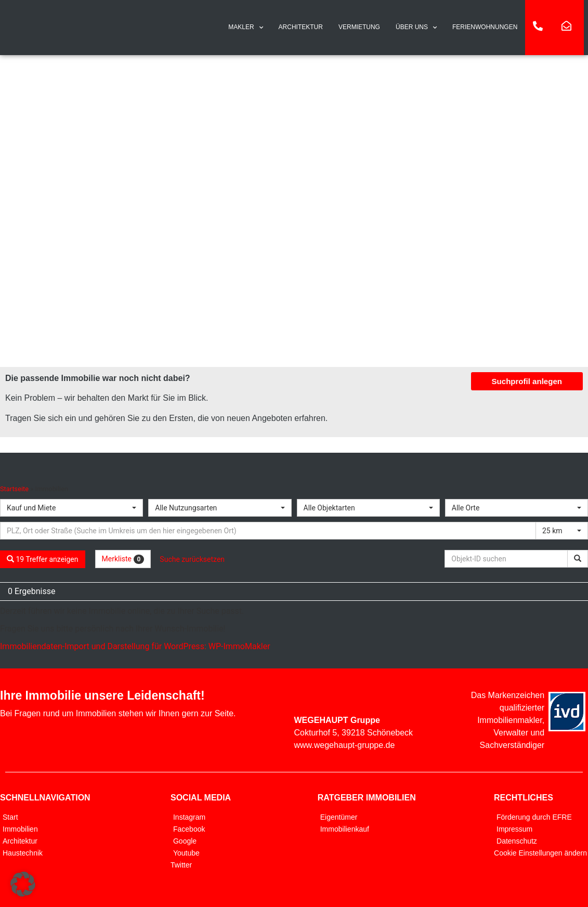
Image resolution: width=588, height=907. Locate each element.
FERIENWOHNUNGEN (485, 27)
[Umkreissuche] (268, 531)
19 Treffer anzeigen (43, 559)
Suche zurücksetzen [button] (192, 559)
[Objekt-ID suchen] (508, 559)
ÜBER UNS (416, 28)
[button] (23, 884)
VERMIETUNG (359, 27)
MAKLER (245, 28)
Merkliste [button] (123, 559)
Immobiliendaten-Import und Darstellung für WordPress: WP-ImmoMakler (135, 646)
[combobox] (71, 508)
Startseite (14, 489)
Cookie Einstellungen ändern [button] (540, 853)
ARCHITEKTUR (301, 27)
